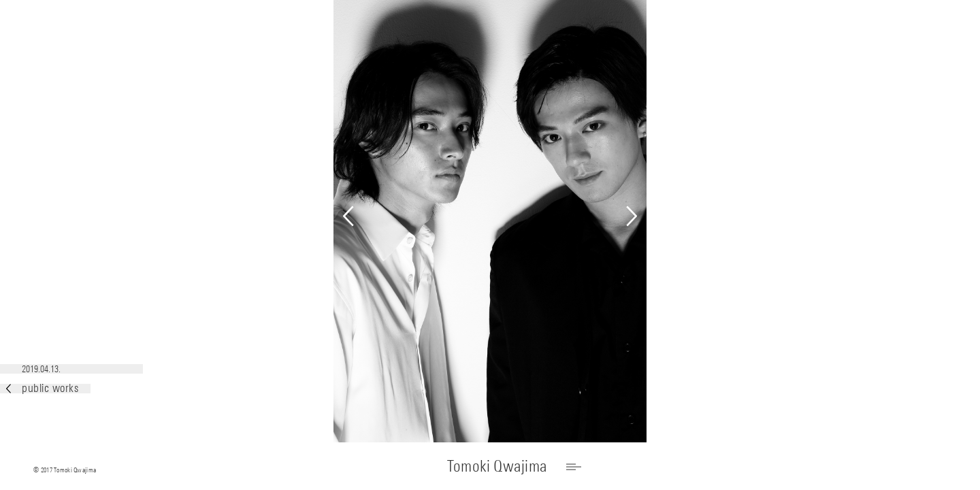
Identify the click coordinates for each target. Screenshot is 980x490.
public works (42, 388)
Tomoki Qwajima (497, 466)
